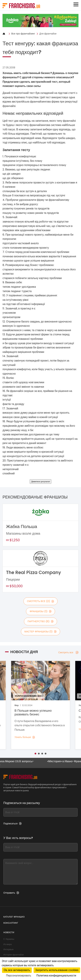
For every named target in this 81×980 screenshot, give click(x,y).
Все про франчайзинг (23, 34)
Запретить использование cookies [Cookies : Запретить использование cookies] (57, 970)
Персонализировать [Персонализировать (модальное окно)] (19, 976)
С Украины (9, 939)
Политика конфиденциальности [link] (56, 976)
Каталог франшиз (14, 917)
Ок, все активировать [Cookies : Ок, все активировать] (17, 970)
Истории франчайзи (13, 955)
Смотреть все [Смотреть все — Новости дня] (68, 652)
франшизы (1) (40, 611)
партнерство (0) (40, 621)
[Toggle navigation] (76, 4)
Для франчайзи (48, 34)
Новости (9, 932)
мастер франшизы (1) (41, 632)
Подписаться (12, 824)
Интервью (8, 949)
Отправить (11, 893)
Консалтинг (11, 923)
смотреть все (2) (41, 601)
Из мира (8, 944)
